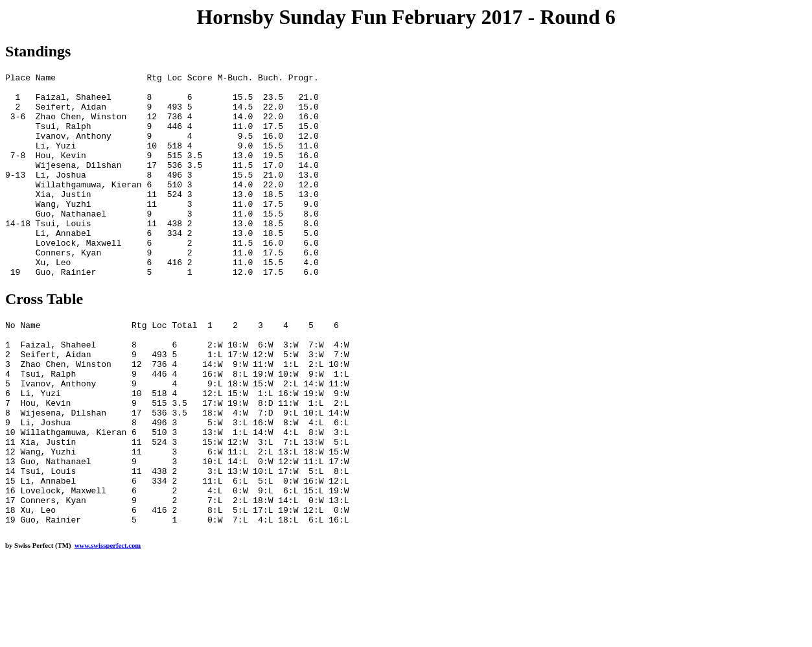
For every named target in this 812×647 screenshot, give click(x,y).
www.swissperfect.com (108, 627)
